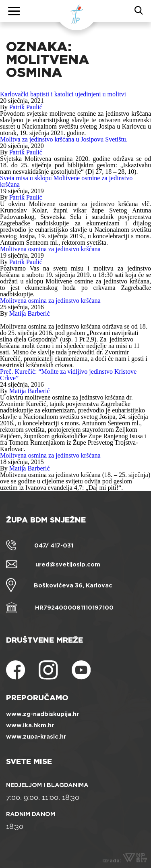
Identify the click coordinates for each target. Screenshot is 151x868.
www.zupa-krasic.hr (36, 737)
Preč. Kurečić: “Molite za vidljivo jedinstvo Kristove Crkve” (68, 375)
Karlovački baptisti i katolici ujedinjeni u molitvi (63, 94)
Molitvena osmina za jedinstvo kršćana (50, 249)
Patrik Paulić (26, 107)
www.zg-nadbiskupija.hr (42, 714)
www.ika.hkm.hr (30, 725)
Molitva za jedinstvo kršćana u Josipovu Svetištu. (64, 139)
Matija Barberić (30, 313)
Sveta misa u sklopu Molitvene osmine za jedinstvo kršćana (66, 181)
